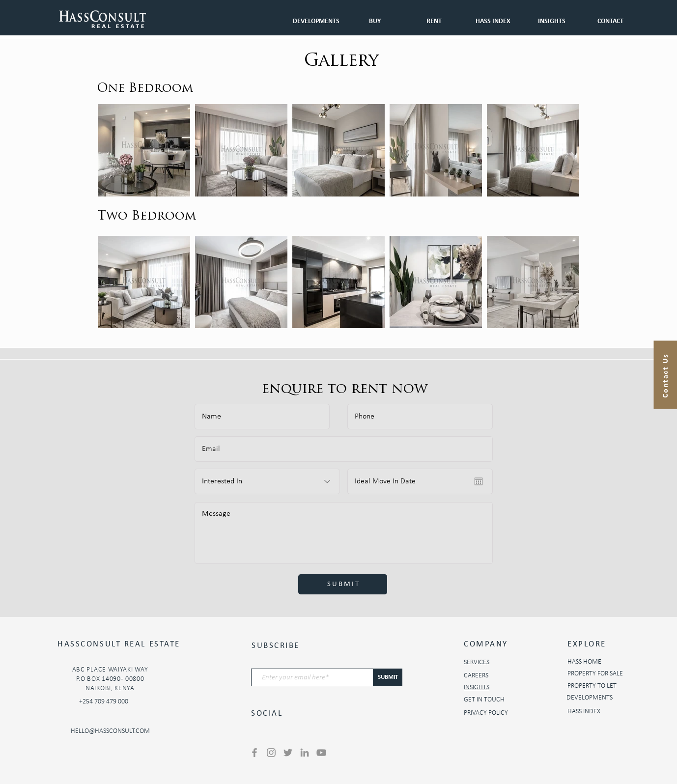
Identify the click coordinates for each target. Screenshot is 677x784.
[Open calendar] (479, 481)
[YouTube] (321, 753)
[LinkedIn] (305, 753)
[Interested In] (267, 481)
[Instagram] (271, 753)
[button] (434, 17)
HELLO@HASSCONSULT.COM (110, 731)
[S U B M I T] (343, 584)
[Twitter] (288, 753)
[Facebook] (254, 753)
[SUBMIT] (388, 677)
